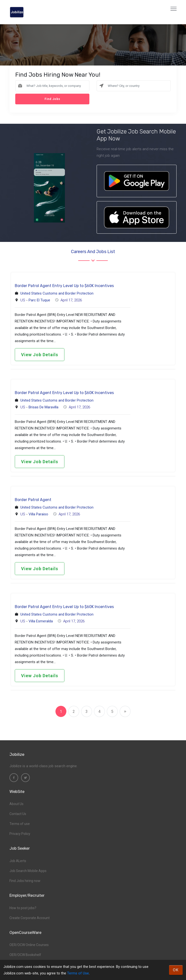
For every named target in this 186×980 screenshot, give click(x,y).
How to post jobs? (23, 908)
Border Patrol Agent (33, 500)
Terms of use (20, 824)
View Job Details (40, 355)
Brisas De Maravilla (43, 407)
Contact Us (18, 814)
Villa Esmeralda (41, 621)
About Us (16, 804)
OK (176, 970)
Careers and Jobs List (93, 252)
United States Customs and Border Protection (57, 293)
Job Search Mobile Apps (28, 871)
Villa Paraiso (38, 514)
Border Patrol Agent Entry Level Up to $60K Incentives (64, 286)
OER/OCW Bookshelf (25, 955)
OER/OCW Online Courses (29, 945)
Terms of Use (78, 973)
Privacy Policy (20, 834)
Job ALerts (18, 861)
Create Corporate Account (30, 918)
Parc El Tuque (39, 300)
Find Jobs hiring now (25, 881)
